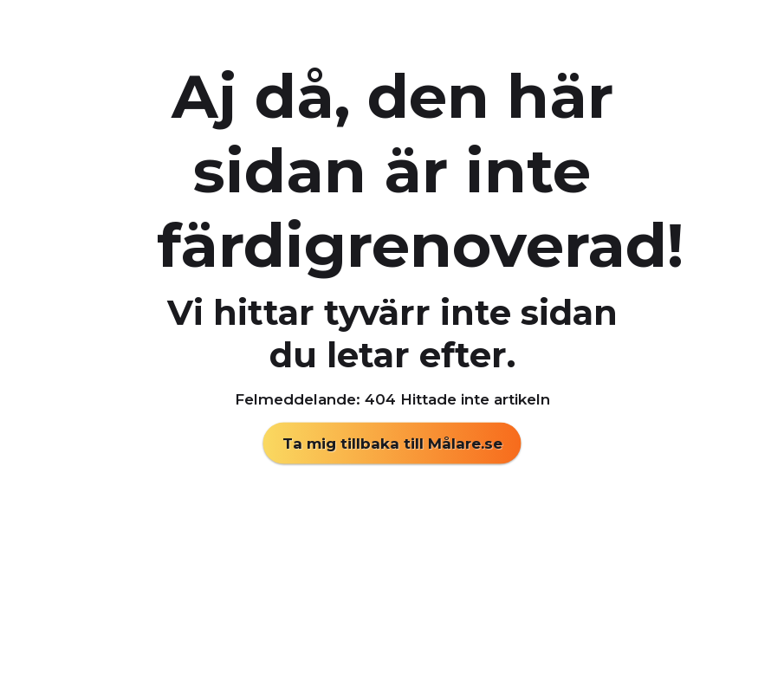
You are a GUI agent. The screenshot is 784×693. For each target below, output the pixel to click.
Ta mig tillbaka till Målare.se (392, 444)
